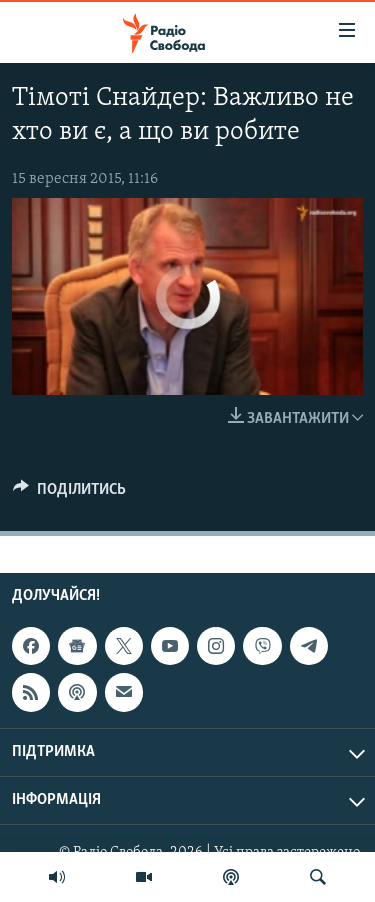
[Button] (69, 494)
